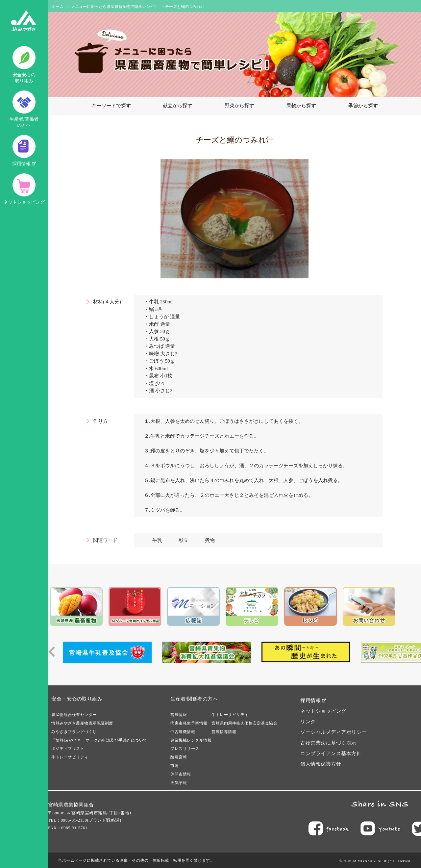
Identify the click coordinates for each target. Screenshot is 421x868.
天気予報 (179, 783)
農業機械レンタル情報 (191, 740)
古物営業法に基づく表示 (328, 743)
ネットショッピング (24, 189)
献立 (184, 540)
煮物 (210, 540)
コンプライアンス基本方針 (331, 753)
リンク (308, 722)
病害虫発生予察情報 (189, 723)
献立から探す (178, 106)
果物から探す (301, 106)
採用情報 (24, 151)
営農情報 (179, 715)
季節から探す (363, 106)
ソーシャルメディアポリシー (334, 732)
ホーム (58, 7)
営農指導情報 (224, 732)
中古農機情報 (183, 732)
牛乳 (157, 540)
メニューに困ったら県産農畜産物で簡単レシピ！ (114, 7)
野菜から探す (239, 106)
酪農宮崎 (179, 757)
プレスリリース (185, 749)
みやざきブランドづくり (74, 732)
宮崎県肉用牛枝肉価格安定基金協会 (244, 723)
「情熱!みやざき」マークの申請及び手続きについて (99, 740)
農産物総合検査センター (74, 715)
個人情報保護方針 (321, 764)
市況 (174, 766)
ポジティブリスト (68, 749)
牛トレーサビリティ (70, 757)
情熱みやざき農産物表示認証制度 (82, 723)
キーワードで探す (111, 106)
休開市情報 (181, 774)
